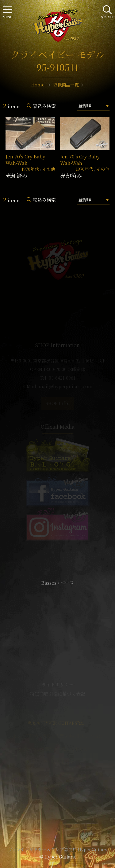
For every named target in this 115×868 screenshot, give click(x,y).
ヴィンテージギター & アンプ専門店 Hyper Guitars (58, 849)
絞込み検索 (44, 106)
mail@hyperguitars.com (66, 386)
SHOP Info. (57, 403)
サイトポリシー (58, 684)
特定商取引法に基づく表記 (58, 694)
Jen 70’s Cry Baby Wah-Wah (25, 160)
